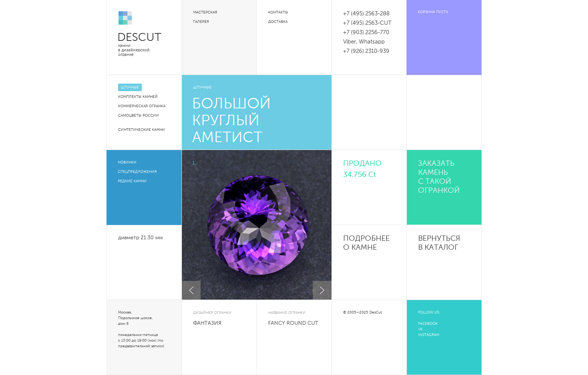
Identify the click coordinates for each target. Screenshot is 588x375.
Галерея (201, 22)
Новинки (127, 162)
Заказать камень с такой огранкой (439, 177)
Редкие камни (132, 181)
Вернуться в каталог (439, 243)
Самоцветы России (139, 115)
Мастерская (205, 12)
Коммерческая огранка (142, 106)
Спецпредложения (137, 172)
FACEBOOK (428, 324)
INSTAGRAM (429, 335)
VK (420, 329)
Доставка (278, 22)
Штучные (130, 87)
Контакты (278, 12)
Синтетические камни (142, 130)
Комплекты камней (138, 97)
